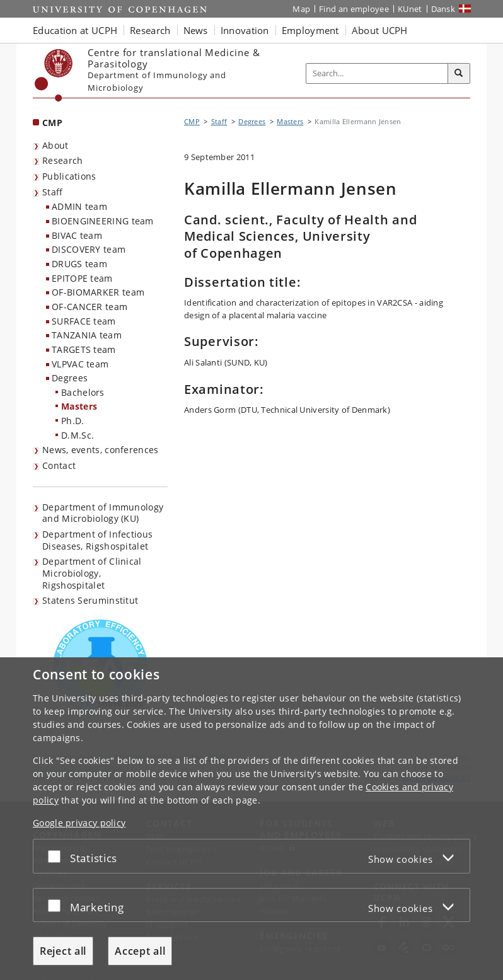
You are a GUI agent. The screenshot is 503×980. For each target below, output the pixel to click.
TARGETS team (84, 349)
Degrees (70, 378)
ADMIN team (79, 206)
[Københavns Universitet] (54, 75)
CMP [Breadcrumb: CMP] (192, 121)
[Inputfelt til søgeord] (377, 73)
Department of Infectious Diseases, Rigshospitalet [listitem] (97, 540)
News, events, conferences (101, 450)
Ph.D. (73, 421)
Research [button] (150, 30)
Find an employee (354, 9)
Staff (53, 192)
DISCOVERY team (89, 249)
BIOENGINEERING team (103, 221)
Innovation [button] (245, 30)
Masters (79, 406)
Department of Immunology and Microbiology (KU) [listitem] (103, 513)
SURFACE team (84, 321)
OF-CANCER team (90, 307)
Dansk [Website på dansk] (443, 9)
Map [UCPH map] (301, 9)
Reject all (63, 951)
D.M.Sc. (78, 435)
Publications (69, 176)
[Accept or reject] (57, 856)
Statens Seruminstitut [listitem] (90, 600)
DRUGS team (79, 264)
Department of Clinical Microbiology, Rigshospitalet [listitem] (92, 573)
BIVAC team (77, 235)
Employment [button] (310, 30)
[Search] (459, 74)
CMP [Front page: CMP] (52, 123)
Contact (59, 465)
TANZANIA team (87, 335)
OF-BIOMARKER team (98, 292)
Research (62, 160)
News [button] (196, 30)
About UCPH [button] (380, 30)
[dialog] (251, 819)
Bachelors (83, 392)
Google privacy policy (79, 823)
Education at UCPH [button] (75, 30)
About (55, 145)
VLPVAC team (80, 364)
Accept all (140, 951)
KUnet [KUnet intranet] (410, 9)
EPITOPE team (82, 278)
